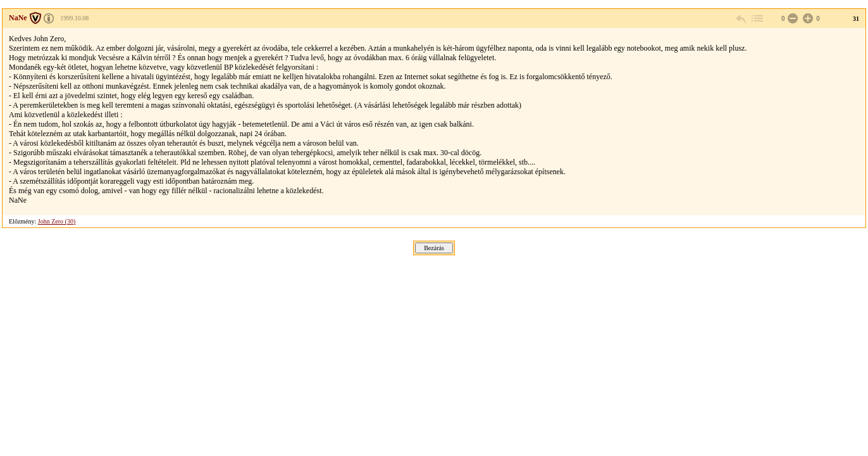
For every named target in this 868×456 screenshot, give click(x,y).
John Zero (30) (57, 221)
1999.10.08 (74, 18)
